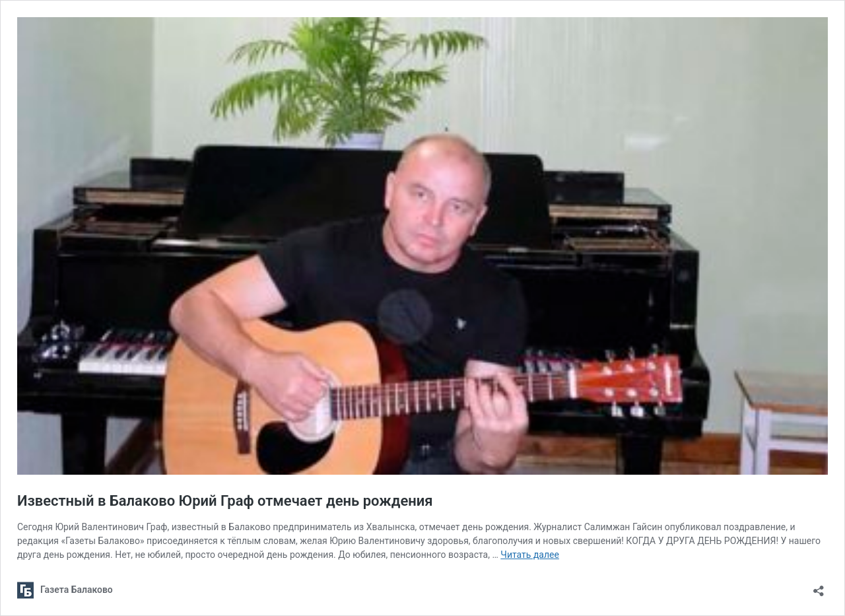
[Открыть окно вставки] (819, 587)
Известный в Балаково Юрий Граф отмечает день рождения (225, 501)
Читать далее (530, 555)
